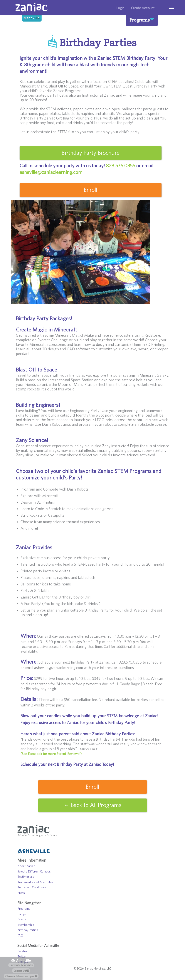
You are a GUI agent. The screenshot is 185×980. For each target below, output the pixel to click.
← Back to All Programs (92, 805)
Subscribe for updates (21, 965)
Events (22, 920)
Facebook (24, 952)
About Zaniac (26, 867)
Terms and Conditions (32, 888)
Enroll (91, 190)
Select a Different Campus (34, 872)
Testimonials (26, 878)
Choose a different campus (21, 976)
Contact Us (21, 971)
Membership (26, 926)
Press (21, 894)
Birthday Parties (28, 931)
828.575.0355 (121, 166)
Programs (141, 20)
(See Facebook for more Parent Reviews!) (51, 754)
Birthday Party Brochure (90, 153)
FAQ (20, 936)
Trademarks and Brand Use (35, 883)
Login (120, 8)
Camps (22, 915)
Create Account (143, 8)
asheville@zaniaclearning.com (51, 172)
